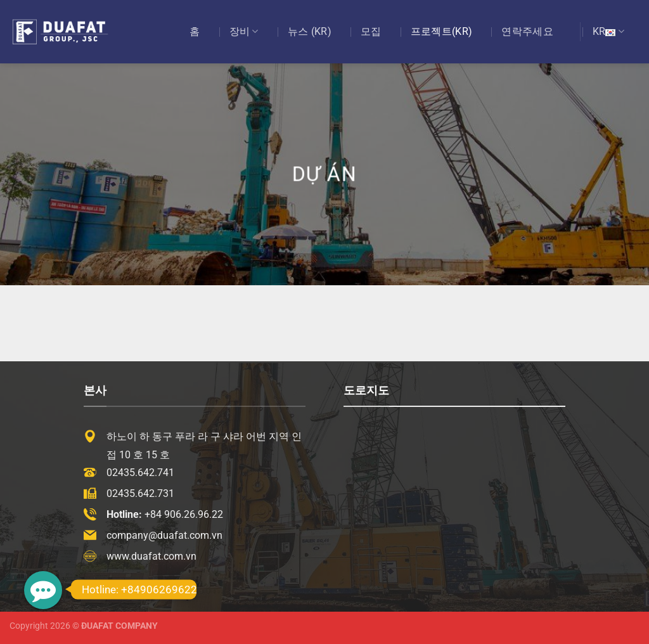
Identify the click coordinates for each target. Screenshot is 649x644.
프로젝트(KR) (442, 31)
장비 (244, 32)
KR (608, 32)
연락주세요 (527, 31)
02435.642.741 (140, 473)
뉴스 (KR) (310, 31)
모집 (371, 31)
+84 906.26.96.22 (184, 514)
